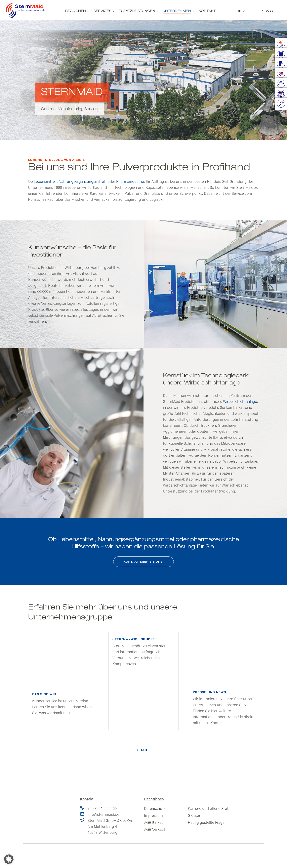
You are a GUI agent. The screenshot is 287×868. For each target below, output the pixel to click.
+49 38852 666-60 (102, 809)
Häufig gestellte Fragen (207, 822)
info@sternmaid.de (103, 814)
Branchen (76, 11)
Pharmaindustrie (130, 181)
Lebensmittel (45, 181)
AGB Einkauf (154, 822)
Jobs (267, 11)
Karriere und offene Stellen (210, 809)
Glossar (194, 815)
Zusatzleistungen (137, 11)
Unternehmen (177, 11)
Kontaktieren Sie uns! (144, 562)
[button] (9, 859)
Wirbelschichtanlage (240, 402)
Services (102, 11)
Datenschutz (155, 809)
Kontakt (207, 11)
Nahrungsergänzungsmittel (82, 181)
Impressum (153, 815)
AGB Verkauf (155, 829)
